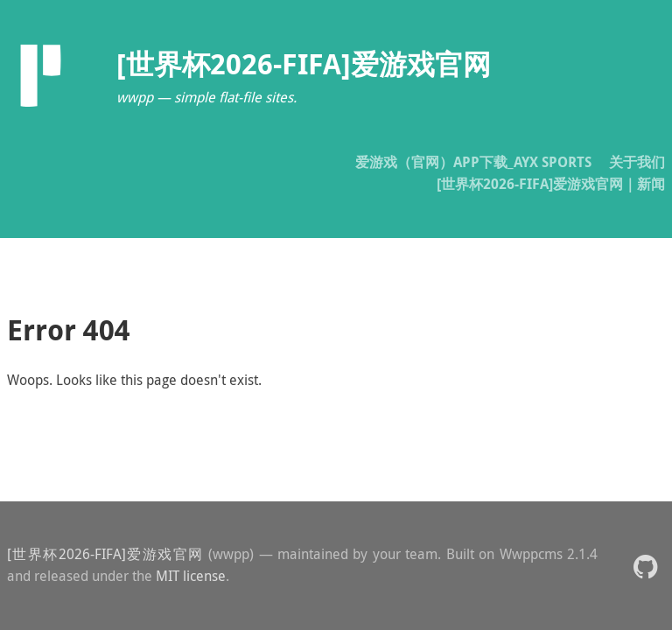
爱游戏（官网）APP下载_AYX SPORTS (473, 162)
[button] (645, 566)
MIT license (191, 576)
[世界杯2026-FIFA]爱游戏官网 (105, 554)
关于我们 (637, 162)
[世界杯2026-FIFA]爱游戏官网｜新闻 (551, 184)
